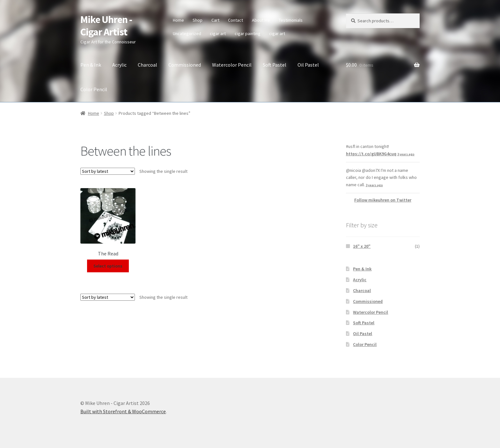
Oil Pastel (308, 65)
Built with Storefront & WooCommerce (123, 411)
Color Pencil (94, 89)
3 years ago (406, 154)
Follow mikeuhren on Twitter (383, 200)
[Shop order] (108, 171)
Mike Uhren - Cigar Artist (106, 26)
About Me (261, 20)
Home (178, 20)
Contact (235, 20)
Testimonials (291, 20)
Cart (215, 20)
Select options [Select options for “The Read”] (108, 266)
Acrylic (119, 65)
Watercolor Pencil (232, 65)
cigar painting (248, 33)
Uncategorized (187, 33)
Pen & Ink (91, 65)
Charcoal (147, 65)
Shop (198, 20)
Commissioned (185, 65)
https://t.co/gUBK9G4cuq (371, 154)
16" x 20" (362, 246)
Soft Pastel (275, 65)
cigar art (218, 33)
